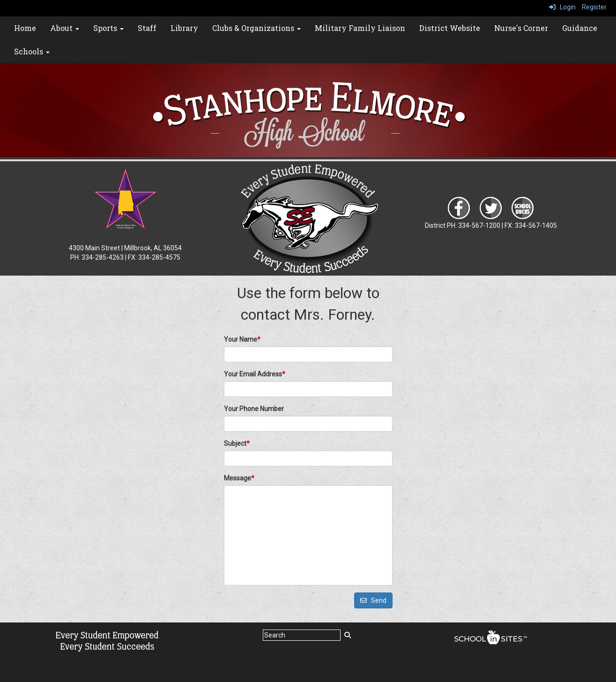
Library (184, 28)
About (65, 28)
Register (594, 7)
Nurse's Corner (521, 28)
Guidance (580, 28)
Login (562, 7)
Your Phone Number (254, 409)
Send (373, 600)
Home (25, 28)
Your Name (242, 339)
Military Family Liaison (360, 28)
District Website (450, 28)
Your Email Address (255, 374)
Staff (147, 28)
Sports (108, 28)
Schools (32, 51)
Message (239, 478)
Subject (237, 443)
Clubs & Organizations (256, 28)
